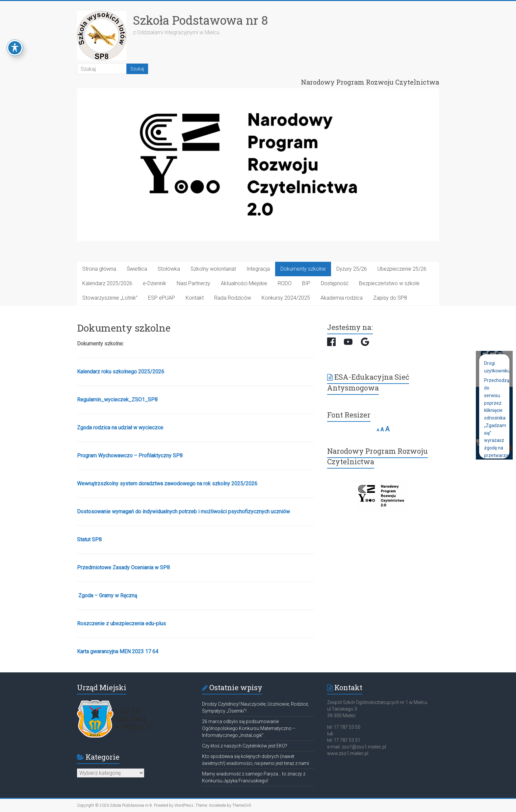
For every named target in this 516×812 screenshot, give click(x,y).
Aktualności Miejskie (244, 283)
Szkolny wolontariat (213, 269)
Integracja (258, 269)
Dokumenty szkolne (303, 269)
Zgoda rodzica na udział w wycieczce (120, 428)
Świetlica (137, 269)
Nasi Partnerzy (193, 283)
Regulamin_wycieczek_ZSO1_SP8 (117, 400)
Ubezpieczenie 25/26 (402, 269)
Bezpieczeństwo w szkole (389, 283)
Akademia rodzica (342, 298)
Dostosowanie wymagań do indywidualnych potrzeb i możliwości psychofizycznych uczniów (183, 512)
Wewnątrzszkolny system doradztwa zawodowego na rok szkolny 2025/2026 (167, 484)
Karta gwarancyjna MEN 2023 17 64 (118, 651)
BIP (306, 283)
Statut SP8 (89, 540)
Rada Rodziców (233, 298)
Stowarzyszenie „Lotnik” (110, 298)
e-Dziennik (155, 283)
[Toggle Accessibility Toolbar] (15, 48)
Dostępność (335, 283)
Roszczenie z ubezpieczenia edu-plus (121, 623)
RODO (285, 283)
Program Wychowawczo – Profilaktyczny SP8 (130, 456)
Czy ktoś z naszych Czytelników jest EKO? (245, 746)
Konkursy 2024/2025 (286, 298)
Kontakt (195, 298)
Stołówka (169, 269)
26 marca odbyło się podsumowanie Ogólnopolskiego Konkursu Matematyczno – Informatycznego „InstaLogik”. (249, 728)
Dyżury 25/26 (352, 269)
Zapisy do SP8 (390, 298)
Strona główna (99, 269)
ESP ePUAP (162, 298)
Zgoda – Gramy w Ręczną (108, 595)
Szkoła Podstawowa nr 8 (200, 20)
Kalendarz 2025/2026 (107, 283)
